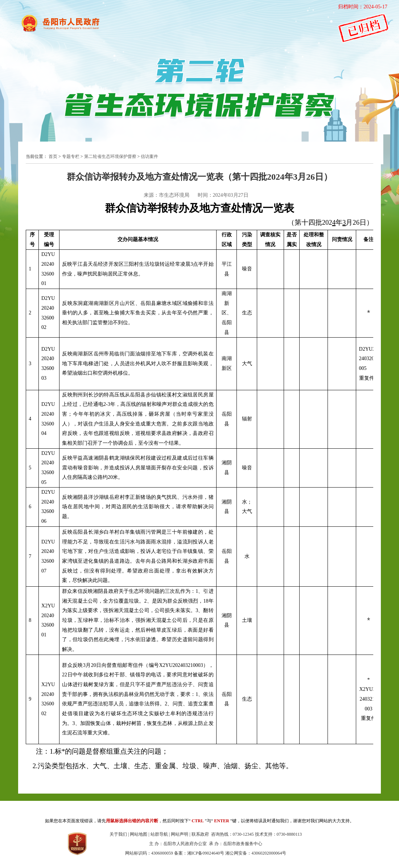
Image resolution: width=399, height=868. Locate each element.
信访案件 (149, 156)
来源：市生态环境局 (166, 195)
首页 (53, 156)
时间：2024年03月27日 (223, 195)
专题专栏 (71, 156)
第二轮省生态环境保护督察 (110, 156)
